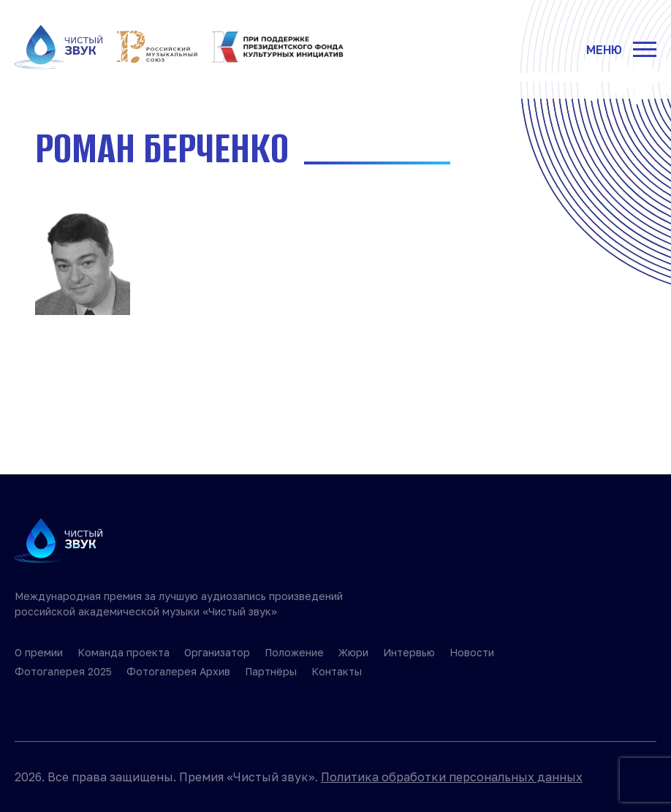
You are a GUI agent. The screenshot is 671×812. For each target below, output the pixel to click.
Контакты (337, 671)
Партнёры (271, 671)
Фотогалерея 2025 (63, 671)
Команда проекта (124, 652)
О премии (39, 652)
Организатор (217, 652)
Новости (472, 652)
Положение (294, 652)
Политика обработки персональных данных (452, 777)
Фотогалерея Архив (178, 671)
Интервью (409, 652)
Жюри (353, 652)
